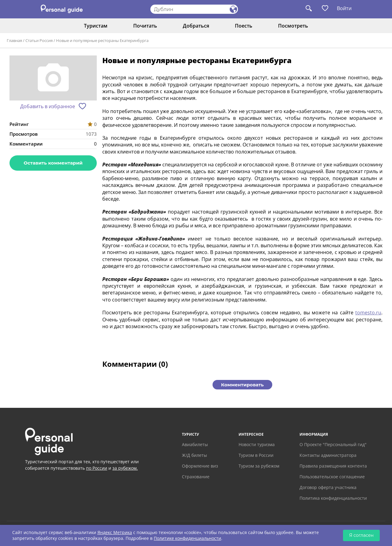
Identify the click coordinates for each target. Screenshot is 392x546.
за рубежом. (125, 468)
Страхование (196, 477)
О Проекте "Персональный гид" (333, 444)
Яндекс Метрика (115, 532)
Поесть (244, 26)
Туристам (96, 26)
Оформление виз (200, 466)
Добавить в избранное (48, 106)
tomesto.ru (368, 313)
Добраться (196, 26)
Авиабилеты (195, 444)
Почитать (145, 26)
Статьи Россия (39, 40)
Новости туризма (257, 444)
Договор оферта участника (328, 487)
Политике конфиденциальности (187, 538)
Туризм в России (256, 455)
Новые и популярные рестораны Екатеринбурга (102, 40)
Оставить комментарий (53, 163)
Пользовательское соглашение (332, 477)
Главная (14, 40)
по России (97, 468)
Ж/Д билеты (194, 455)
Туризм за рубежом (259, 466)
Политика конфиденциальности (333, 498)
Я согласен (361, 535)
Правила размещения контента (333, 466)
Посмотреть (293, 26)
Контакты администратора (328, 455)
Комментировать (242, 385)
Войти (344, 8)
